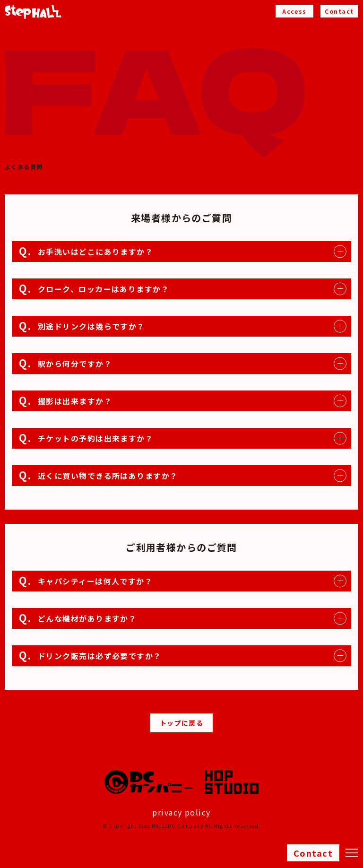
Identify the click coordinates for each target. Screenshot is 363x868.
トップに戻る (182, 723)
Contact (313, 853)
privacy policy (181, 812)
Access (294, 11)
